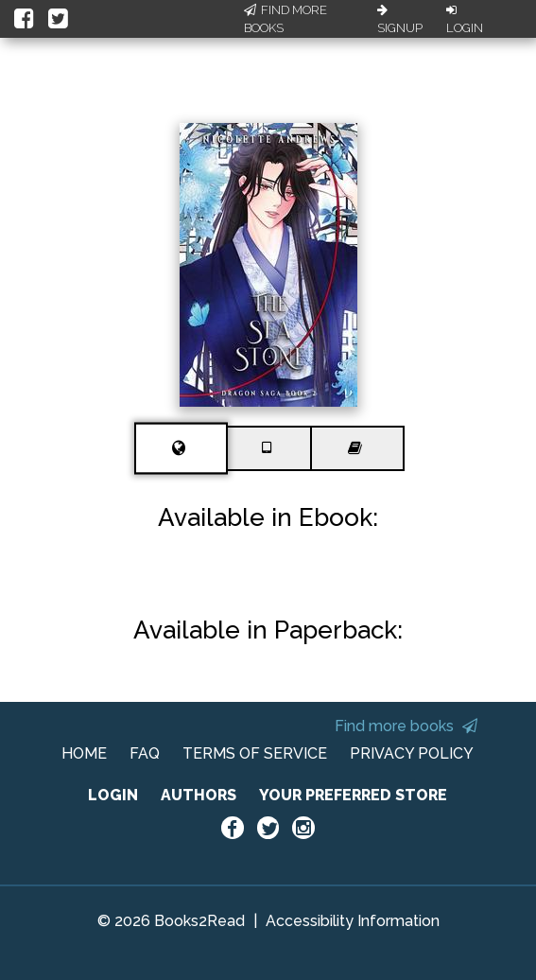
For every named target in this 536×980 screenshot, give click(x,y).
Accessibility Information (353, 921)
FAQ (145, 753)
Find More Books (285, 19)
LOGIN (113, 795)
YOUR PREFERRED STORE (353, 795)
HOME (84, 753)
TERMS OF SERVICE (255, 753)
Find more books (406, 726)
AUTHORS (199, 795)
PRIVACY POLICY (412, 753)
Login (465, 20)
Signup (400, 20)
